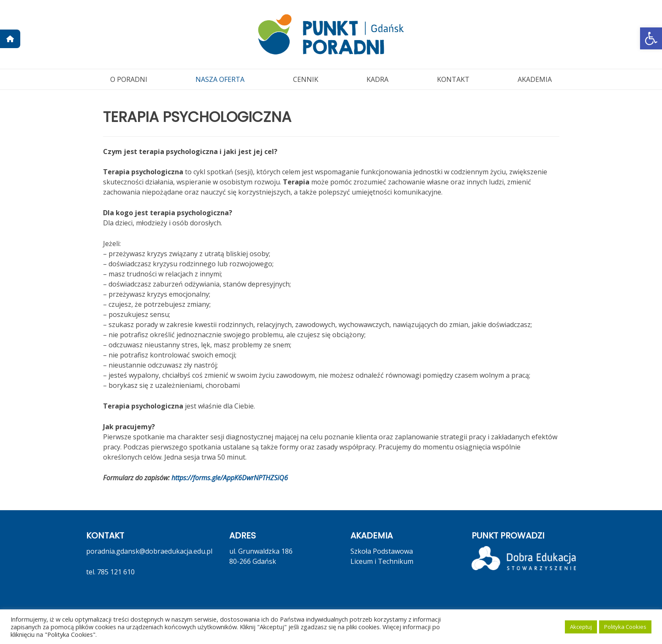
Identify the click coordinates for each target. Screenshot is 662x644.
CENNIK (306, 79)
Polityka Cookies (625, 627)
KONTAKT (453, 79)
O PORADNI (129, 79)
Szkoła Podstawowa (382, 551)
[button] (651, 38)
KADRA (377, 79)
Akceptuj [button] (581, 627)
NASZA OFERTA (220, 79)
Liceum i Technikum (382, 561)
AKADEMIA (535, 79)
